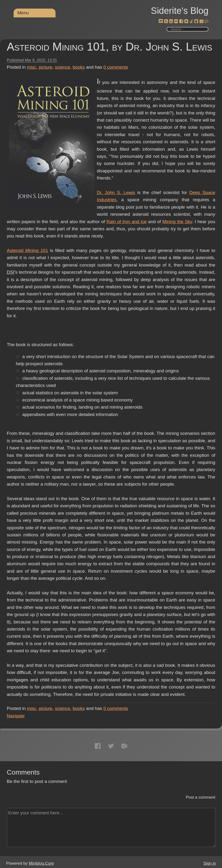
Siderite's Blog (180, 11)
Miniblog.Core (41, 863)
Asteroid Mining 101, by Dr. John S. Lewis (110, 47)
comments (116, 67)
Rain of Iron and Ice (127, 222)
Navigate (16, 716)
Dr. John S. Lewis (116, 193)
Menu (23, 13)
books (79, 67)
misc (32, 67)
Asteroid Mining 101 (28, 250)
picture (46, 67)
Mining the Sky (177, 222)
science (62, 67)
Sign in (210, 863)
